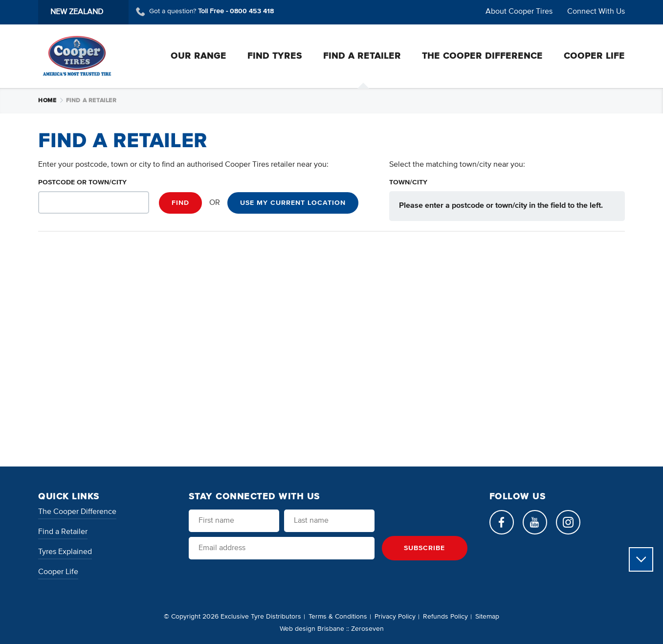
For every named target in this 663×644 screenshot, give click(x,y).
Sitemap (487, 617)
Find (180, 203)
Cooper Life (58, 572)
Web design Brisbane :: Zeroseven (332, 629)
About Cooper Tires (519, 12)
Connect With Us (596, 12)
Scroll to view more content (641, 559)
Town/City (408, 182)
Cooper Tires (77, 56)
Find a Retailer (63, 532)
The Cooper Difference (77, 512)
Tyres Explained (65, 552)
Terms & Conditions (338, 617)
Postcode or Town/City (82, 182)
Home (51, 101)
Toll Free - (236, 11)
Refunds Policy (445, 617)
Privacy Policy (395, 617)
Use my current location (293, 203)
